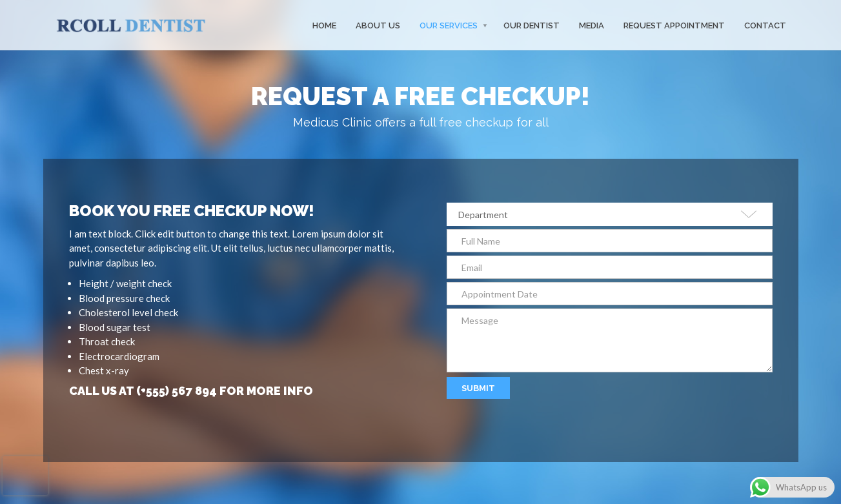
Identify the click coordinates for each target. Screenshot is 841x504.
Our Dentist (532, 25)
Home (324, 25)
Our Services (449, 25)
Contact (765, 25)
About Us (378, 25)
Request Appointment (674, 25)
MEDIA (592, 25)
